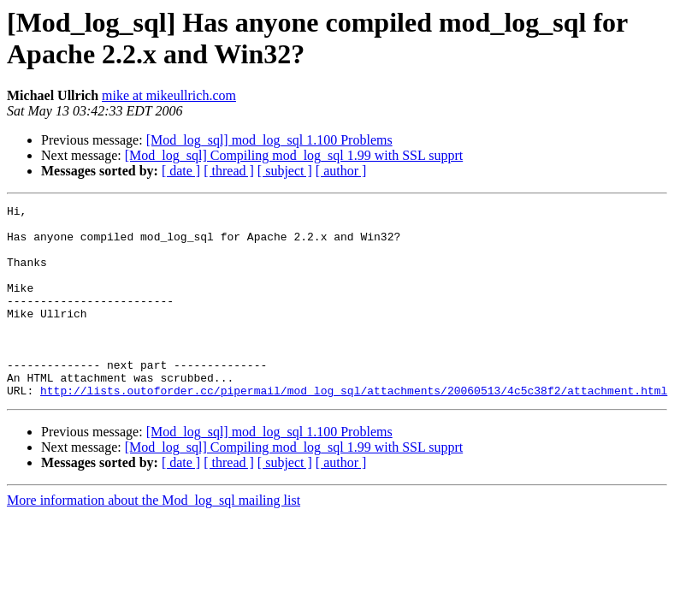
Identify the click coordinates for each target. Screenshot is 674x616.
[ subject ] (285, 171)
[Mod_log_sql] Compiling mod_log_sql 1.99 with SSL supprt (294, 155)
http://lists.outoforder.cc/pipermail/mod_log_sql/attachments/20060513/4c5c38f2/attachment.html (354, 429)
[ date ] (181, 171)
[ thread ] (229, 171)
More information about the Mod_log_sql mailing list (154, 539)
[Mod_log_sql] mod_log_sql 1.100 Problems (269, 140)
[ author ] (341, 171)
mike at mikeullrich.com (169, 95)
